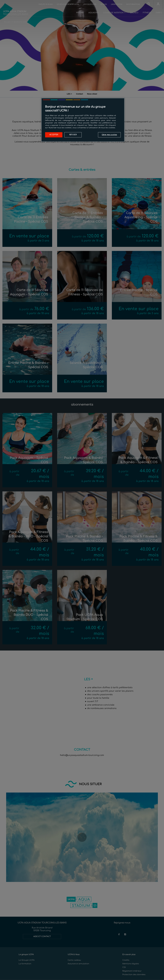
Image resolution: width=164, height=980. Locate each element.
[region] (83, 120)
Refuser (73, 135)
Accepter (54, 135)
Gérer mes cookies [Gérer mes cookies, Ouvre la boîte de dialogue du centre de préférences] (109, 135)
